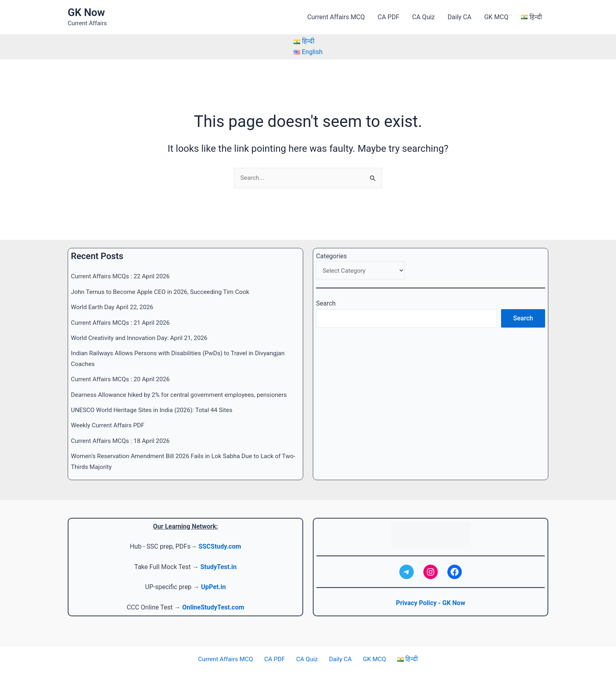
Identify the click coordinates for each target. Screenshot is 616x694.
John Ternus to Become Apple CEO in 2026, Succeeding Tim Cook (164, 292)
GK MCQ (496, 17)
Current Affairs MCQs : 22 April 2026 (123, 277)
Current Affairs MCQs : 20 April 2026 (123, 379)
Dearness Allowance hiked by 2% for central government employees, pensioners (184, 395)
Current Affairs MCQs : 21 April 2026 (123, 323)
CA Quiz (423, 17)
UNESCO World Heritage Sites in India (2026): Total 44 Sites (155, 410)
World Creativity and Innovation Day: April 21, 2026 (142, 338)
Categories (331, 256)
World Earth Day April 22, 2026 (114, 307)
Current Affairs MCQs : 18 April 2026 (123, 441)
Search (326, 305)
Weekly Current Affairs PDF (109, 425)
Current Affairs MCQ (336, 17)
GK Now (86, 12)
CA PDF (389, 17)
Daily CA (460, 17)
